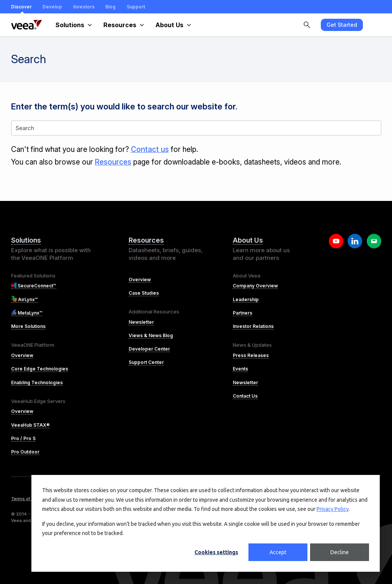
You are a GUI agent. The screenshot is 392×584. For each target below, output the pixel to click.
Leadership (246, 299)
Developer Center (149, 349)
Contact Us (245, 396)
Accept (278, 552)
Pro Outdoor (25, 452)
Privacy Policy (333, 509)
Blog (110, 7)
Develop (52, 7)
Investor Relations (253, 326)
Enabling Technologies (37, 383)
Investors (84, 7)
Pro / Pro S (23, 438)
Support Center (146, 362)
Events (240, 369)
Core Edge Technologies (40, 369)
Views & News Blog (151, 335)
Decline (340, 552)
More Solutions (28, 326)
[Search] (196, 128)
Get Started (342, 25)
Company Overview (255, 286)
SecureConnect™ (34, 286)
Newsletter (141, 322)
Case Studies (144, 293)
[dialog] (206, 523)
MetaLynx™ (27, 313)
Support (136, 7)
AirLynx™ (24, 299)
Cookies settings (216, 552)
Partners (243, 313)
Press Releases (251, 355)
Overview (22, 355)
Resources (113, 162)
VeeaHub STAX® (30, 425)
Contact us (150, 149)
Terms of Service (29, 499)
